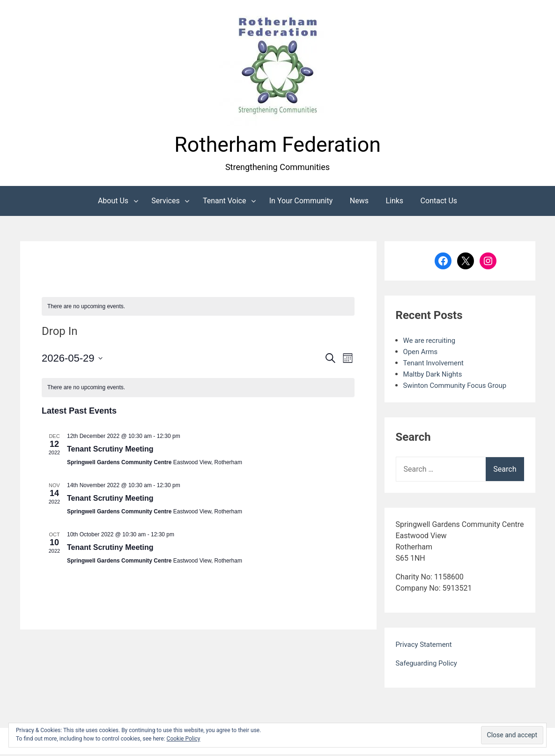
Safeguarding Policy (429, 665)
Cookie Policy (184, 739)
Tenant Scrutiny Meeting (110, 451)
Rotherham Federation (277, 145)
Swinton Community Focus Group (459, 387)
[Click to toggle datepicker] (72, 360)
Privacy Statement (426, 646)
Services (165, 203)
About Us (113, 203)
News (359, 203)
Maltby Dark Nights (435, 376)
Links (394, 203)
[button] (278, 67)
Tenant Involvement (436, 365)
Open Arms (422, 353)
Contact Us (439, 203)
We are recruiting (431, 342)
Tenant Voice (225, 203)
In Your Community (301, 203)
